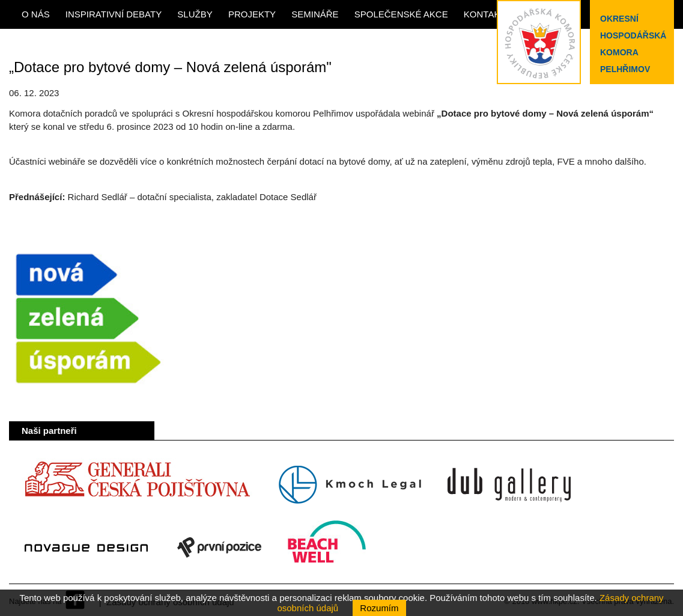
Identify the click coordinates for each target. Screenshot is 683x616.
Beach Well (327, 547)
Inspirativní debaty (114, 14)
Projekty (252, 14)
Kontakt (485, 14)
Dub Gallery (509, 485)
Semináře (315, 14)
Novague (86, 547)
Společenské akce (401, 14)
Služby (195, 14)
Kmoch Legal (350, 485)
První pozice (219, 547)
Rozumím (379, 608)
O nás (36, 14)
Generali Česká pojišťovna (137, 485)
